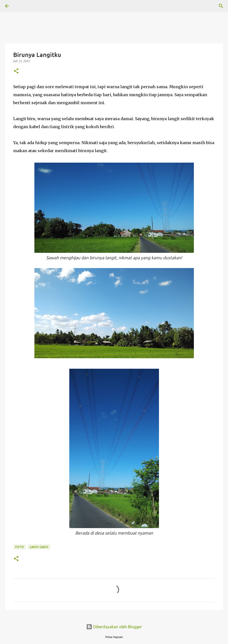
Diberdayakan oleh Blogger (114, 627)
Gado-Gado (39, 547)
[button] (16, 71)
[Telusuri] (21, 6)
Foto (20, 547)
